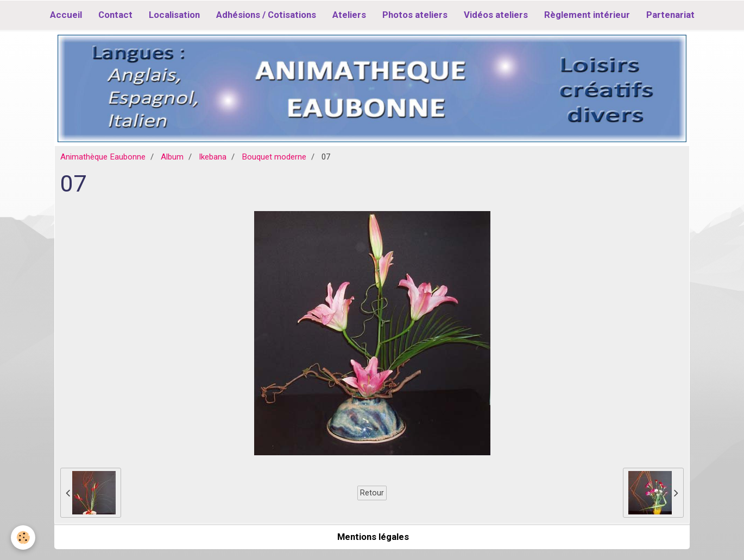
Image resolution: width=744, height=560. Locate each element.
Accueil (66, 15)
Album (172, 157)
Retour (372, 493)
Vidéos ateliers (496, 15)
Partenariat (670, 15)
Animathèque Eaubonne (103, 157)
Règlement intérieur (587, 15)
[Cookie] (23, 537)
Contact (115, 15)
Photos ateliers (415, 15)
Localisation (174, 15)
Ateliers (349, 15)
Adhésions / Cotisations (266, 15)
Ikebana (213, 157)
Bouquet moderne (274, 157)
